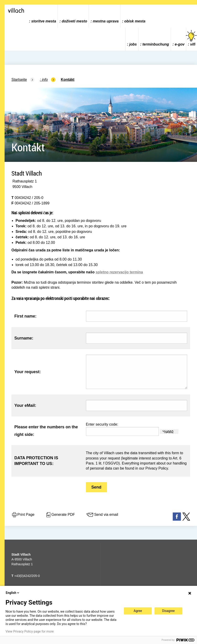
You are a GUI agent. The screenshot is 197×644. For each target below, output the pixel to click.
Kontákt (68, 80)
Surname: (24, 338)
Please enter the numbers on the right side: (46, 431)
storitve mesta (44, 21)
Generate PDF (60, 515)
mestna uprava (106, 21)
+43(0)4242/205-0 (26, 576)
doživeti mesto (74, 21)
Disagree (169, 611)
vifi (192, 38)
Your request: (28, 372)
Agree (138, 611)
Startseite (19, 80)
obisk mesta (135, 21)
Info (45, 80)
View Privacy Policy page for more (30, 631)
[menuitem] (43, 16)
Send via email (102, 515)
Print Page (23, 515)
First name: (25, 316)
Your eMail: (25, 405)
